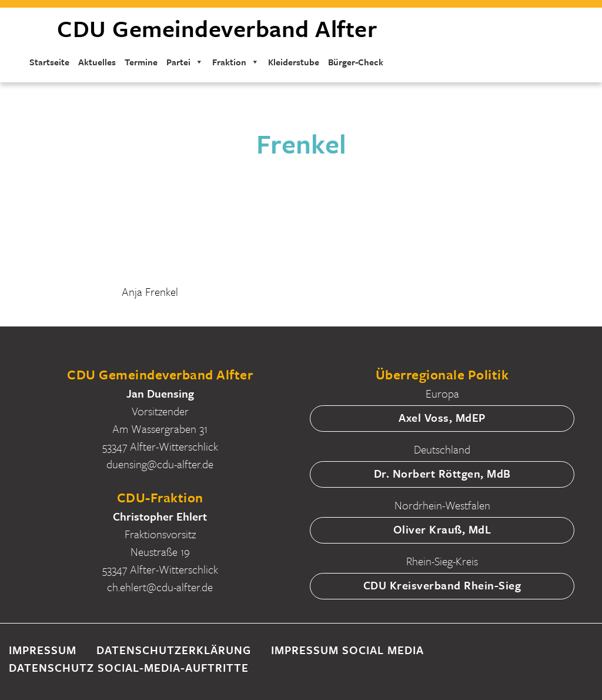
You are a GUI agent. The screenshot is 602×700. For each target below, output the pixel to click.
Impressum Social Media (347, 650)
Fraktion (236, 62)
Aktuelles (97, 62)
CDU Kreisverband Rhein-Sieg (442, 585)
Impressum (43, 650)
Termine (141, 62)
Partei (185, 62)
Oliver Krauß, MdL (442, 529)
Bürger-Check (356, 62)
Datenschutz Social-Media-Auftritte (129, 667)
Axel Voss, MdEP (442, 417)
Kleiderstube (294, 62)
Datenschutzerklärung (174, 650)
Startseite (49, 62)
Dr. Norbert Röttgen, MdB (442, 473)
